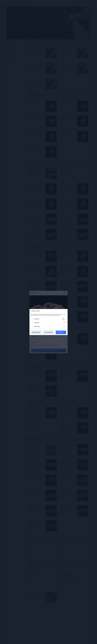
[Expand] (32, 319)
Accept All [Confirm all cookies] (61, 332)
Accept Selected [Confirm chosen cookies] (48, 332)
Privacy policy (57, 315)
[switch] (64, 319)
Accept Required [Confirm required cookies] (36, 332)
